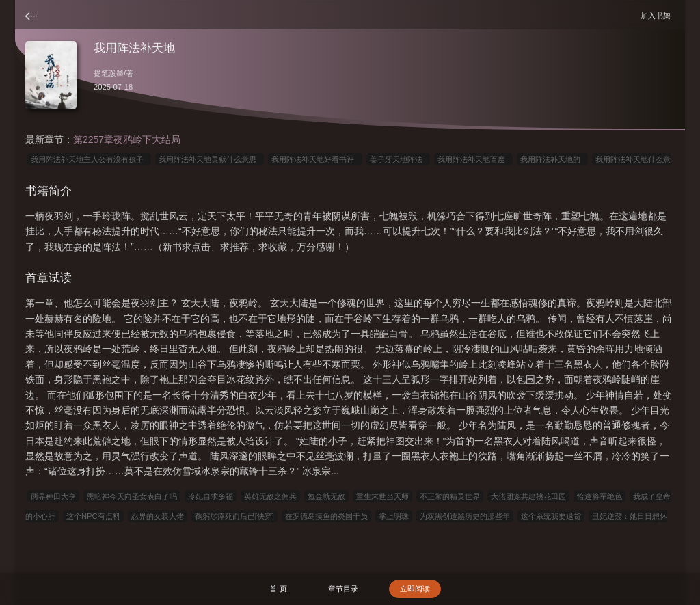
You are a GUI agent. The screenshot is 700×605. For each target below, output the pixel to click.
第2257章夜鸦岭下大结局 (127, 139)
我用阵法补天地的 (552, 159)
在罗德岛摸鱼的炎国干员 (326, 516)
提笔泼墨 (109, 73)
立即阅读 (415, 589)
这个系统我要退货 (551, 516)
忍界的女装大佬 (158, 516)
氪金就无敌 (326, 496)
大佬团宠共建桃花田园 (528, 496)
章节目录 (343, 589)
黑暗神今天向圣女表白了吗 (132, 496)
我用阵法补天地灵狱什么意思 (210, 159)
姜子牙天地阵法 (398, 159)
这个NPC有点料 (93, 516)
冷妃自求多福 (211, 496)
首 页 (278, 589)
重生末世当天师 (382, 496)
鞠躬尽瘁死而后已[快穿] (234, 516)
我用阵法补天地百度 (473, 159)
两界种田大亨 (53, 496)
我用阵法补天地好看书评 (315, 159)
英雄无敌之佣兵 (270, 496)
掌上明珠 (394, 516)
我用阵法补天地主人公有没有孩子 (89, 159)
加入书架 (658, 15)
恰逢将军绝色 (600, 496)
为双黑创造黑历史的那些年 (465, 516)
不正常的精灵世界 (450, 496)
